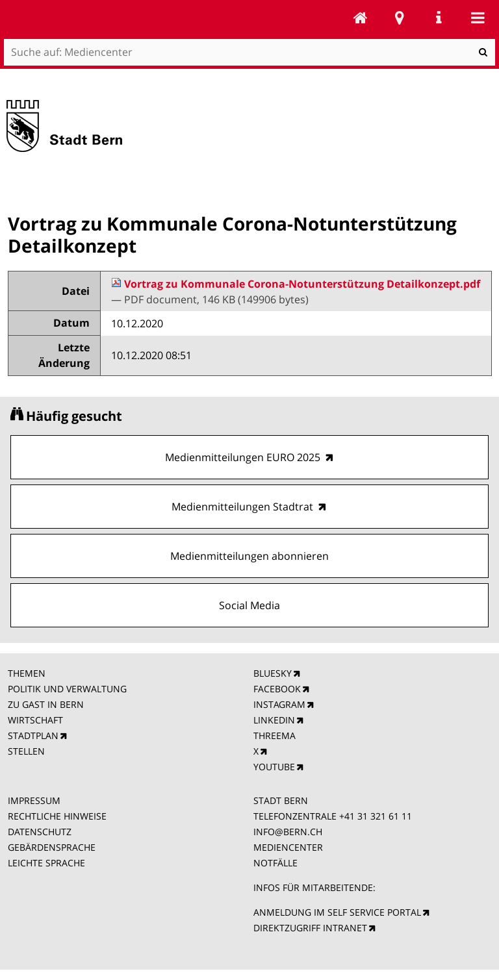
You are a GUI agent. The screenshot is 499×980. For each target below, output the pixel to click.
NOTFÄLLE (275, 863)
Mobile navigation (478, 18)
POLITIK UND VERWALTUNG (67, 689)
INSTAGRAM (279, 704)
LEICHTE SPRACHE (46, 863)
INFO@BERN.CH (288, 832)
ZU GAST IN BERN (46, 704)
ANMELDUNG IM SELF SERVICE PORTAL (337, 912)
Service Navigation (439, 18)
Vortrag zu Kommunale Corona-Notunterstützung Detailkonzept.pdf (296, 284)
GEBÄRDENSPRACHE (52, 847)
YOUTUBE (274, 767)
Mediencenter (361, 18)
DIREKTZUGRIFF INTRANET (310, 928)
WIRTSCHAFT (35, 720)
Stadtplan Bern (400, 18)
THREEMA (275, 735)
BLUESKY (273, 673)
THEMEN (27, 673)
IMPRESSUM (34, 800)
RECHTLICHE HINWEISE (57, 816)
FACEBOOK (277, 689)
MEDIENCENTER (288, 847)
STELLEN (26, 751)
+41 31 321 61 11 (376, 816)
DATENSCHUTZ (40, 832)
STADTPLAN (33, 735)
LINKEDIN (274, 720)
